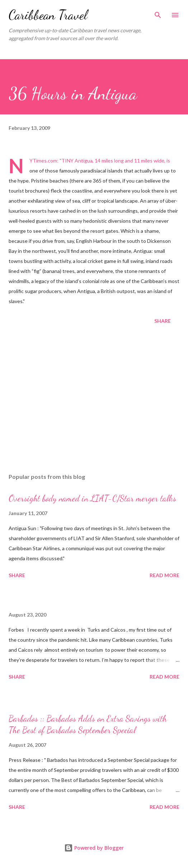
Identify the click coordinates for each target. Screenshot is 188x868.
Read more (164, 575)
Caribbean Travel (48, 15)
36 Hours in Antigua (73, 93)
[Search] (158, 13)
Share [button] (163, 321)
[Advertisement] (94, 400)
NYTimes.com (43, 161)
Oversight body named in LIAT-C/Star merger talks (92, 498)
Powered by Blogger (94, 848)
